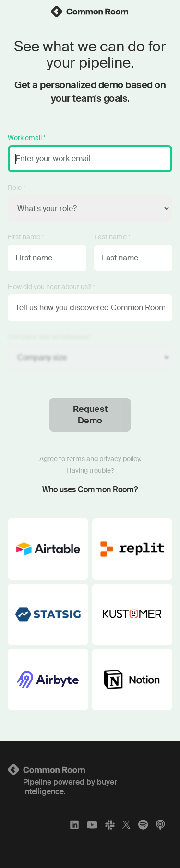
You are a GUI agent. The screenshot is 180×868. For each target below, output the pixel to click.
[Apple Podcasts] (160, 825)
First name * (26, 237)
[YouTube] (92, 825)
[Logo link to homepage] (90, 770)
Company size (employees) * (50, 337)
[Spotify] (143, 825)
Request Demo (90, 415)
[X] (126, 825)
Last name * (112, 237)
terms (76, 459)
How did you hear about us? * (51, 287)
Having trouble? (90, 470)
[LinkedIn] (74, 825)
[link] (90, 12)
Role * (17, 188)
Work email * (27, 138)
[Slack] (110, 825)
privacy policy (120, 459)
